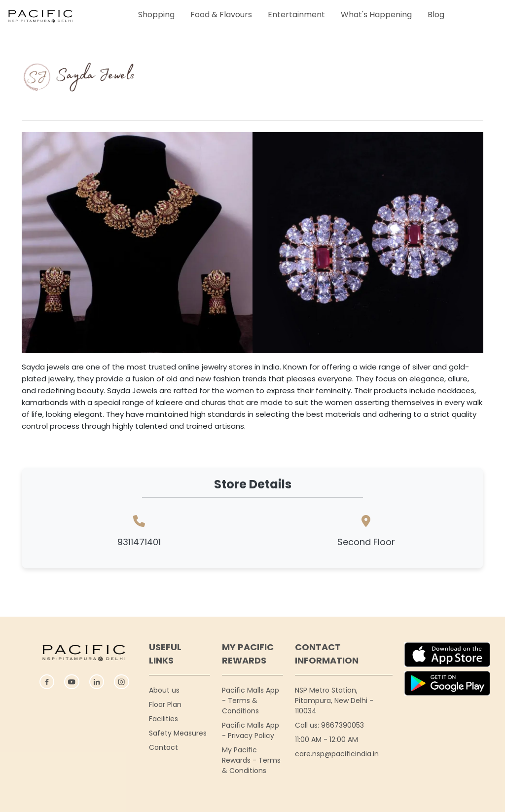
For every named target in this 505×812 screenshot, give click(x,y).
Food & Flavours (221, 15)
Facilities (163, 719)
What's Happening (376, 15)
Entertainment (296, 15)
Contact (163, 747)
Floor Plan (165, 704)
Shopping (156, 15)
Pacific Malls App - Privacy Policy (251, 730)
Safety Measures (178, 733)
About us (164, 690)
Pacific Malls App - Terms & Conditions (251, 701)
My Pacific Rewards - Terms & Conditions (251, 760)
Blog (436, 15)
